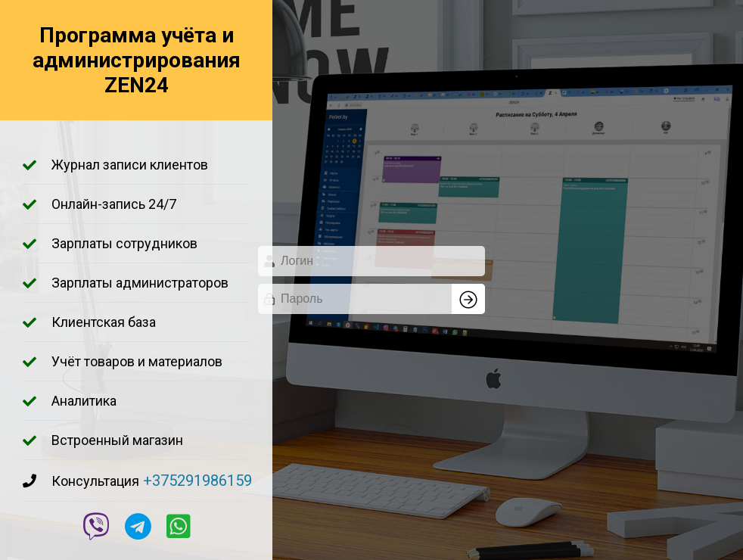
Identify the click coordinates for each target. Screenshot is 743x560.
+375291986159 (197, 481)
